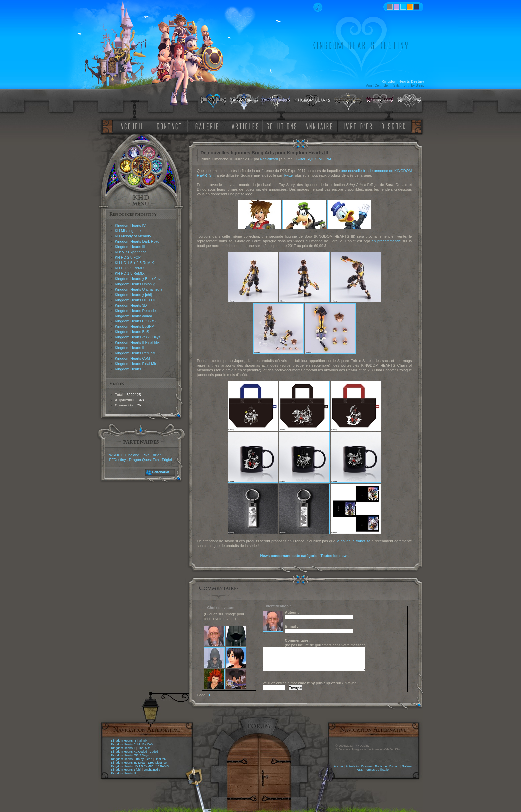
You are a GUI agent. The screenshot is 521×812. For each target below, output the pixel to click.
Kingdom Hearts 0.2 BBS (135, 321)
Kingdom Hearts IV (130, 226)
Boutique (381, 766)
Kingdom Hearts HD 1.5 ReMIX (132, 766)
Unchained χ (152, 770)
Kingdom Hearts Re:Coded (129, 752)
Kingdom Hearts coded (134, 316)
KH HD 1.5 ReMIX (130, 273)
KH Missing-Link (128, 231)
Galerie (407, 766)
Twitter (288, 175)
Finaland (132, 455)
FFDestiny (118, 460)
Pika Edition (152, 455)
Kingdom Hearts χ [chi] (133, 295)
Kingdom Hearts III (130, 247)
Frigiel (167, 460)
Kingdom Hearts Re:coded (136, 311)
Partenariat (161, 472)
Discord (395, 766)
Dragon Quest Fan (144, 460)
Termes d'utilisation (378, 770)
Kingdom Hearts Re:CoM (135, 353)
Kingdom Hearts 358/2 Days (138, 337)
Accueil (338, 766)
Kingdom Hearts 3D (131, 305)
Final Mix (141, 741)
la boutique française (353, 541)
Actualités (352, 766)
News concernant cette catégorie (289, 556)
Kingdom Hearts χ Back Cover (140, 279)
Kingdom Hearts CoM (132, 358)
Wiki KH (116, 455)
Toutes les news (334, 556)
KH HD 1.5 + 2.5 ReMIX (134, 263)
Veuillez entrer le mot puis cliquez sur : (310, 683)
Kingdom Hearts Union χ (135, 284)
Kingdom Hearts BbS (132, 332)
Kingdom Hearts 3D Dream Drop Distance (139, 763)
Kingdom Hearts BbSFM (135, 326)
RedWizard (269, 159)
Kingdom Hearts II (130, 348)
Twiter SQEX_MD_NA (314, 159)
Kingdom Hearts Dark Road (137, 241)
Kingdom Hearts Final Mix (136, 364)
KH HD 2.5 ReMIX (130, 268)
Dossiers (367, 766)
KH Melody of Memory (133, 236)
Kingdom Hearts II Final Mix (137, 342)
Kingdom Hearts (128, 369)
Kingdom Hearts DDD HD (136, 300)
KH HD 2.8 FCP (128, 257)
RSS (360, 770)
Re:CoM (148, 744)
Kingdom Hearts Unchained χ (139, 289)
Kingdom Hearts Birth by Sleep (132, 759)
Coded (154, 752)
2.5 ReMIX (162, 766)
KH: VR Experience (131, 252)
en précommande (386, 241)
